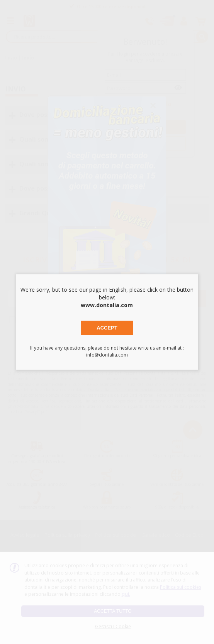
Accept (107, 328)
